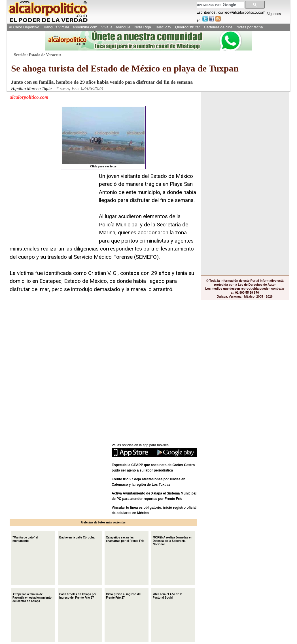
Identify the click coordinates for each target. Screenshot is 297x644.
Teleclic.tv (163, 27)
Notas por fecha (250, 27)
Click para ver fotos (103, 137)
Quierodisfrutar (187, 27)
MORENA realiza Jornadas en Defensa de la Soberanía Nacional (173, 540)
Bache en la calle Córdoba (77, 537)
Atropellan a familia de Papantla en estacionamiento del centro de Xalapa (32, 597)
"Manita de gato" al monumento (25, 539)
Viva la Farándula (116, 27)
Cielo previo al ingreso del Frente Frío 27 (124, 595)
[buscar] (220, 5)
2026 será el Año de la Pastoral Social (167, 595)
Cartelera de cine (218, 27)
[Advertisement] (52, 208)
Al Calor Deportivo (24, 27)
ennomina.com (85, 27)
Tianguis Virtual (56, 27)
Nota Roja (143, 27)
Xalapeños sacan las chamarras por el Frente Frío (125, 539)
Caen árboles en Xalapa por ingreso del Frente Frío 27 (78, 595)
